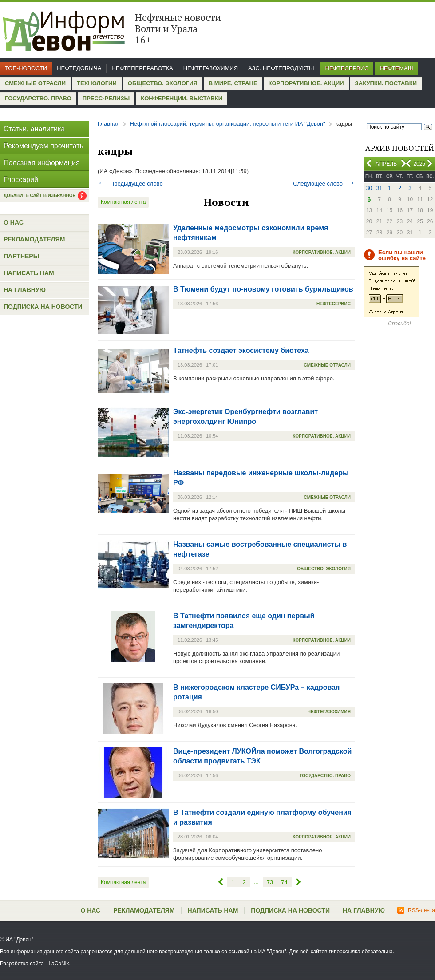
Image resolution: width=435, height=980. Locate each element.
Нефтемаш (396, 68)
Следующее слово (324, 184)
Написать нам (29, 273)
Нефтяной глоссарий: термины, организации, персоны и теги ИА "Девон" (227, 124)
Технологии (97, 83)
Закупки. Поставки (386, 83)
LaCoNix (59, 964)
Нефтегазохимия (211, 68)
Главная (109, 124)
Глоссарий (21, 180)
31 (379, 188)
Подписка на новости (43, 307)
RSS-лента (416, 910)
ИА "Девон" (272, 952)
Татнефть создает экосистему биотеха (241, 350)
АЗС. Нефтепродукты (281, 68)
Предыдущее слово (130, 184)
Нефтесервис (347, 68)
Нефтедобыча (79, 68)
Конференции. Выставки (182, 98)
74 (284, 882)
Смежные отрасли (35, 83)
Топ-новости (26, 68)
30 (369, 188)
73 (270, 882)
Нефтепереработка (142, 68)
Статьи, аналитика (34, 129)
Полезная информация (42, 163)
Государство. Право (38, 98)
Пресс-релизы (106, 98)
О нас (14, 222)
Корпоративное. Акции (306, 83)
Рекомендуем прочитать (43, 146)
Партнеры (21, 256)
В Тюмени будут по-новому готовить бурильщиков (263, 289)
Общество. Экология (163, 83)
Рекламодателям (34, 239)
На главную (25, 290)
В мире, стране (233, 83)
